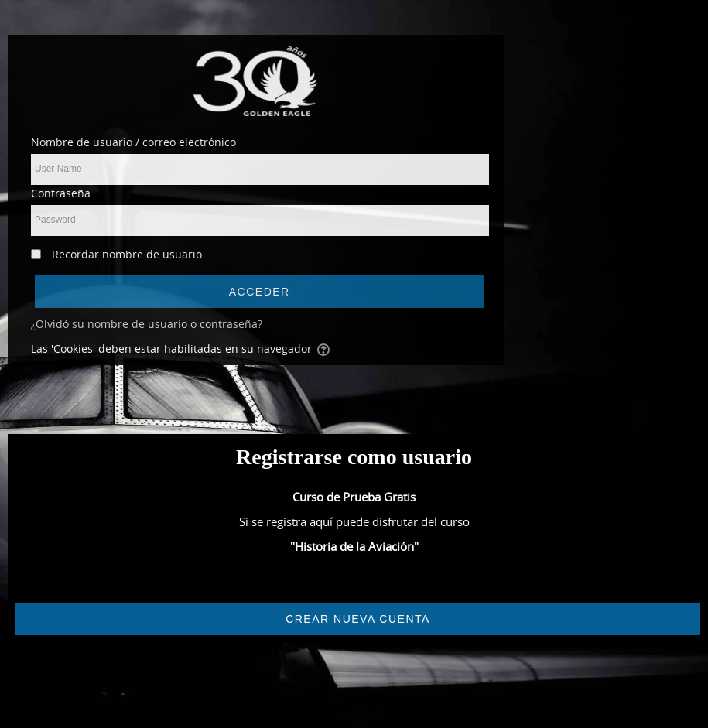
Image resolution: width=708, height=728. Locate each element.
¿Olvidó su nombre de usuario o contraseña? (147, 324)
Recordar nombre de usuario (127, 254)
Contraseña (61, 193)
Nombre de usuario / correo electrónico (133, 142)
